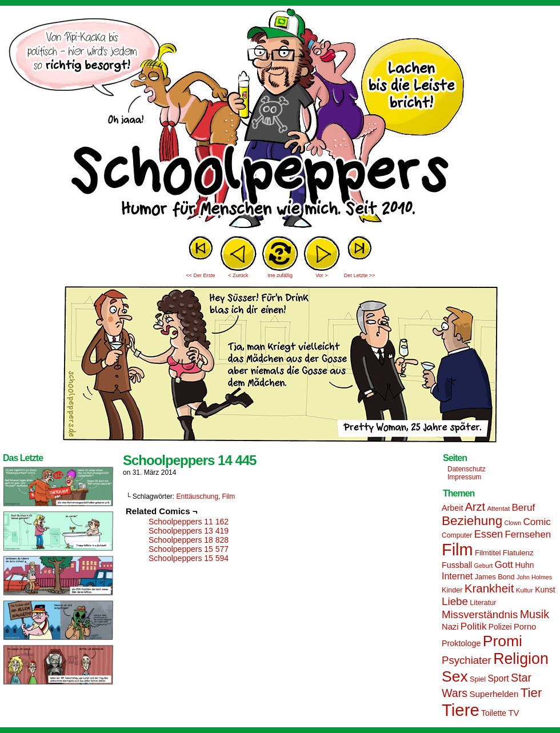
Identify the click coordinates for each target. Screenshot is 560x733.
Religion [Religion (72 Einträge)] (521, 659)
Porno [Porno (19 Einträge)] (525, 627)
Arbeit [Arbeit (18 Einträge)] (452, 508)
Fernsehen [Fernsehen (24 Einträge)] (528, 534)
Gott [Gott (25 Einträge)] (504, 565)
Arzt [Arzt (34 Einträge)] (475, 507)
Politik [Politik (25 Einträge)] (474, 626)
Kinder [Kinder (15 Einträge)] (452, 590)
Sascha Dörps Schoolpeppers (280, 120)
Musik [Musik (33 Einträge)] (535, 614)
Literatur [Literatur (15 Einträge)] (483, 603)
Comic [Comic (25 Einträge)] (537, 522)
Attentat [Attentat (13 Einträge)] (498, 508)
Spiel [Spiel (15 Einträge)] (478, 679)
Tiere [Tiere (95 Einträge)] (461, 710)
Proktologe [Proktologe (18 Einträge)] (461, 643)
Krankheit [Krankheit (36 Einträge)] (489, 588)
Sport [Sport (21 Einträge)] (498, 678)
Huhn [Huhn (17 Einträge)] (524, 565)
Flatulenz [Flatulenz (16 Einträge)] (518, 553)
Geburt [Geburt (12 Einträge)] (484, 566)
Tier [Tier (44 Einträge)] (531, 693)
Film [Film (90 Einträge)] (457, 550)
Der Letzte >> (360, 275)
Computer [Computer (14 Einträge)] (457, 535)
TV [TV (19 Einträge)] (513, 713)
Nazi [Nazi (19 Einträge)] (450, 627)
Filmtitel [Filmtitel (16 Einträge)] (488, 553)
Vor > (321, 275)
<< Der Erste (200, 275)
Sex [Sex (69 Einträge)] (455, 676)
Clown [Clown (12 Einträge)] (513, 523)
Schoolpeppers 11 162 (189, 522)
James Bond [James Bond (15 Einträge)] (495, 577)
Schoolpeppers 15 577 (189, 549)
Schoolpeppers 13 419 (189, 531)
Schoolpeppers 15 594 (189, 558)
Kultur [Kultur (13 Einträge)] (525, 590)
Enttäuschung (197, 496)
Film (229, 496)
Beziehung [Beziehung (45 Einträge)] (472, 521)
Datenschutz (467, 469)
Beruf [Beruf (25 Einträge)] (523, 508)
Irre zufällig (280, 275)
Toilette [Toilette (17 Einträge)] (494, 713)
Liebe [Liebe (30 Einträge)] (455, 601)
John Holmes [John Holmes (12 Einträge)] (534, 577)
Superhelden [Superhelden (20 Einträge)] (494, 694)
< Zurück (238, 275)
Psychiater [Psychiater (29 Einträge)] (467, 660)
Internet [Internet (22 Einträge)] (457, 576)
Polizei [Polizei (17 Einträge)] (500, 627)
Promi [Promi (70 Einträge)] (503, 641)
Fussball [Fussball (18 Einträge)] (457, 565)
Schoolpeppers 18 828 (189, 540)
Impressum (464, 477)
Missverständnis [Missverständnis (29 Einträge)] (480, 614)
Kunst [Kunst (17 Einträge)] (545, 590)
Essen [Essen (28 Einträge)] (489, 534)
